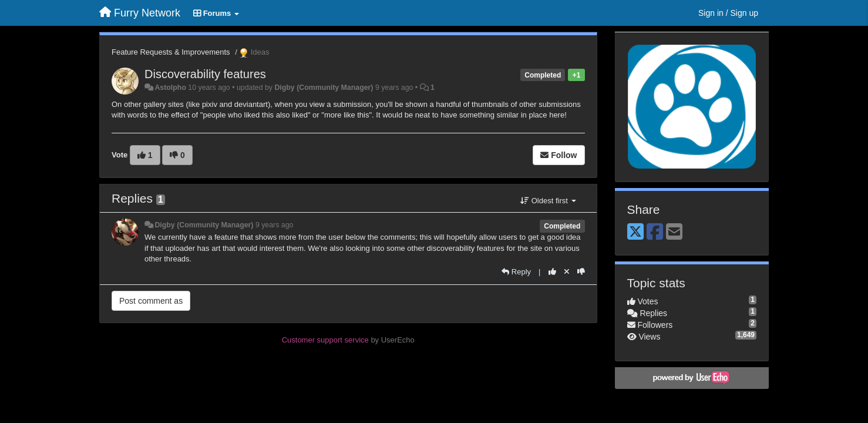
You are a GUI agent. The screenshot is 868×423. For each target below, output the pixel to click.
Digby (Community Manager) (324, 88)
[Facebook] (655, 232)
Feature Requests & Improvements (171, 52)
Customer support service (325, 340)
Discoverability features (205, 74)
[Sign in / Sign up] (728, 13)
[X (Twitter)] (635, 232)
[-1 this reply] (581, 272)
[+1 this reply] (552, 272)
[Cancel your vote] (567, 272)
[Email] (674, 232)
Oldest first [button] (548, 201)
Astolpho (170, 88)
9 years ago (275, 225)
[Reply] (516, 272)
